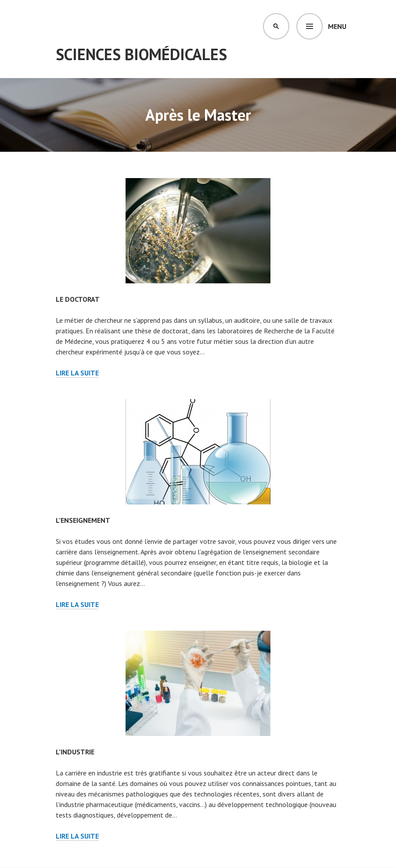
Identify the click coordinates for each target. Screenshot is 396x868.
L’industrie (75, 752)
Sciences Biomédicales (141, 54)
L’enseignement (83, 520)
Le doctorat (78, 299)
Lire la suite (77, 373)
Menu (337, 26)
